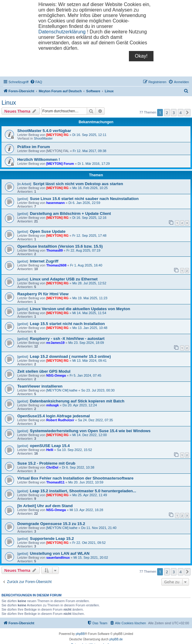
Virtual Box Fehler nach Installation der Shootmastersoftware (75, 478)
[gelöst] (23, 199)
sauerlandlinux (58, 558)
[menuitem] (36, 82)
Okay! (141, 56)
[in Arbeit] (24, 184)
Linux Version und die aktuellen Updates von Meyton (80, 309)
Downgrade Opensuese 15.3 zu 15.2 (51, 524)
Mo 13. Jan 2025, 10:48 (90, 328)
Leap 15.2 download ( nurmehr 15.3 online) (71, 356)
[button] (187, 113)
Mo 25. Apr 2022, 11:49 (89, 495)
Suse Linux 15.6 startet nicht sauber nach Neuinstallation (84, 199)
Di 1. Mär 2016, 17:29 (94, 164)
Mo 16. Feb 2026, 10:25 (90, 188)
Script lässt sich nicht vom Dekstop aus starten (78, 184)
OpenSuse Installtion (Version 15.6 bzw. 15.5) (60, 246)
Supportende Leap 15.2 (52, 539)
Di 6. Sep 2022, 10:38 (78, 467)
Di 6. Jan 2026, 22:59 (84, 203)
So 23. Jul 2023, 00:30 (98, 390)
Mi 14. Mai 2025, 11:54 (89, 313)
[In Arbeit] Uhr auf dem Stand (45, 506)
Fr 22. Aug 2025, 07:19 (83, 250)
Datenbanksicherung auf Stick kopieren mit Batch (77, 401)
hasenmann (55, 203)
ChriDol (52, 467)
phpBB (80, 634)
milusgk (52, 405)
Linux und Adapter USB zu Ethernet (64, 279)
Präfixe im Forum (34, 147)
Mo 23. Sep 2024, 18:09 (86, 343)
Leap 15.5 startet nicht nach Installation (67, 324)
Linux (9, 103)
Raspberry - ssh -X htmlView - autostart (67, 339)
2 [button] (167, 113)
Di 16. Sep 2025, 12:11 (89, 135)
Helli (50, 450)
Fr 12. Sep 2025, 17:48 (89, 236)
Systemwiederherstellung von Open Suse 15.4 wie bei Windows (90, 431)
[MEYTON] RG (57, 135)
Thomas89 (54, 250)
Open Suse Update (48, 231)
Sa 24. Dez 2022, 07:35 (96, 420)
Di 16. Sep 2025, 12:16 (89, 218)
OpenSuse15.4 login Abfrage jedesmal (54, 416)
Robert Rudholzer (60, 420)
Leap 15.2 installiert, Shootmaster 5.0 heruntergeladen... (83, 491)
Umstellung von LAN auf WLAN (60, 553)
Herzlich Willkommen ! (39, 159)
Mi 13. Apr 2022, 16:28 (86, 510)
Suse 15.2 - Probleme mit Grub (46, 463)
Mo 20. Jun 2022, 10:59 (86, 482)
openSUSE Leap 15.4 (50, 446)
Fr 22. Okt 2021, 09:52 (89, 543)
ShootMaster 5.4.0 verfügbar (44, 131)
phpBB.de (116, 639)
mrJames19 (55, 343)
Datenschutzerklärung (62, 32)
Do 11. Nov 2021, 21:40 (99, 528)
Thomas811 (55, 482)
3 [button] (174, 113)
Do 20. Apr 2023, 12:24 (80, 405)
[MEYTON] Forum (60, 164)
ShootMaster (43, 138)
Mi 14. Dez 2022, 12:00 (89, 435)
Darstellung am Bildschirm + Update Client (71, 214)
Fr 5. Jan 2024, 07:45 (85, 375)
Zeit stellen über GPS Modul (44, 371)
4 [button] (181, 113)
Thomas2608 (56, 265)
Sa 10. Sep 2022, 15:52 (75, 450)
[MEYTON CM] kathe (62, 390)
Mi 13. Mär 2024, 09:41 (89, 361)
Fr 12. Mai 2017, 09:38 (90, 151)
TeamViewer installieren (40, 386)
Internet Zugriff (44, 261)
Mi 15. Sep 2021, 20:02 (91, 558)
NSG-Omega (56, 375)
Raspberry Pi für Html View (43, 294)
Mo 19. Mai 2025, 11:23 (90, 298)
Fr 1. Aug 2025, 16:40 (86, 265)
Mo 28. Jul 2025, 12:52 (89, 283)
